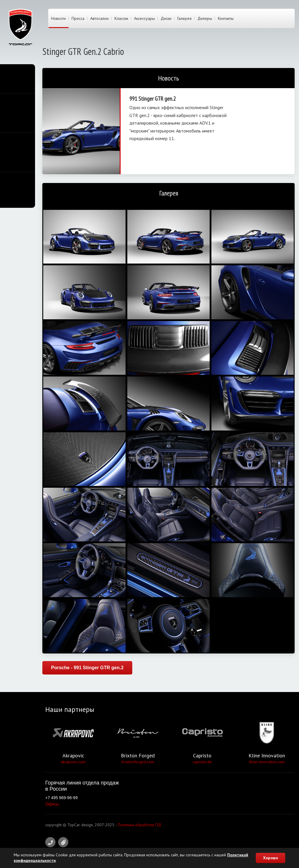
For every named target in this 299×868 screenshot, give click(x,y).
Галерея (184, 18)
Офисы (52, 804)
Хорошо (271, 858)
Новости (58, 18)
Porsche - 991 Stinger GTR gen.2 (87, 668)
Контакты (226, 18)
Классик (121, 18)
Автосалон (99, 18)
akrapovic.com (73, 762)
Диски (166, 18)
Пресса (78, 18)
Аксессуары (144, 18)
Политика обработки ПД (139, 825)
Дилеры (205, 18)
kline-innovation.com (267, 762)
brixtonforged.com (138, 762)
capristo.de (202, 762)
